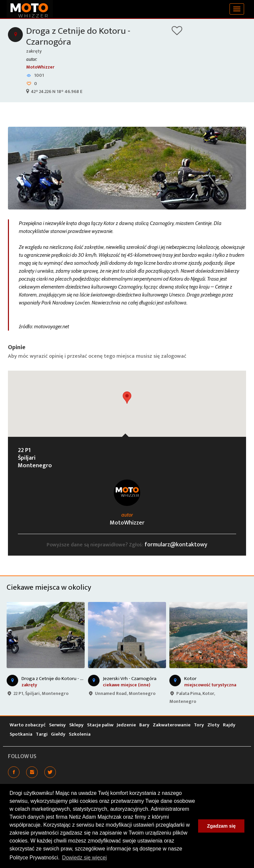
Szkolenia (80, 734)
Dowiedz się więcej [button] (85, 858)
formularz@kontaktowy (176, 545)
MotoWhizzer (40, 67)
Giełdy (58, 734)
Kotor (190, 679)
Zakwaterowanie (172, 725)
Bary (144, 725)
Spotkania (21, 734)
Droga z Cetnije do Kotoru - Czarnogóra (78, 36)
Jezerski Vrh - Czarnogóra (130, 679)
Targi (42, 734)
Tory (199, 725)
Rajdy (229, 725)
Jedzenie (126, 725)
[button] (127, 398)
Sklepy (76, 725)
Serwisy (57, 725)
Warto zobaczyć (28, 725)
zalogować (174, 356)
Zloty (213, 725)
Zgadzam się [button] (221, 826)
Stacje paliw (100, 725)
